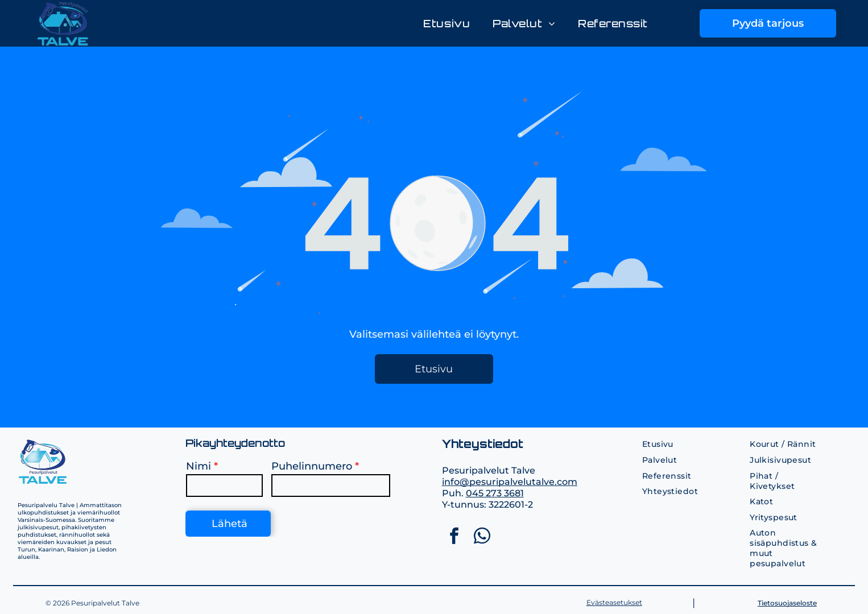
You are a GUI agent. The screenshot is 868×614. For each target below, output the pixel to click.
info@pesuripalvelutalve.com (510, 482)
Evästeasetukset (614, 602)
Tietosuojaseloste (787, 603)
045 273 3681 (495, 493)
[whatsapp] (482, 538)
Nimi (199, 466)
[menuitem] (447, 24)
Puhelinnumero (312, 466)
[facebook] (454, 538)
